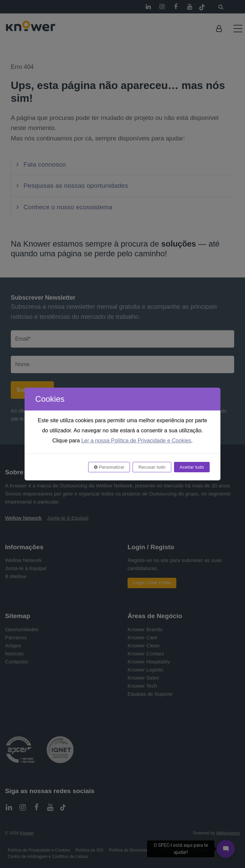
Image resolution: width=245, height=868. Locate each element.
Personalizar (109, 467)
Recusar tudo (152, 467)
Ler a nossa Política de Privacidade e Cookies (136, 441)
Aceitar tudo (192, 467)
